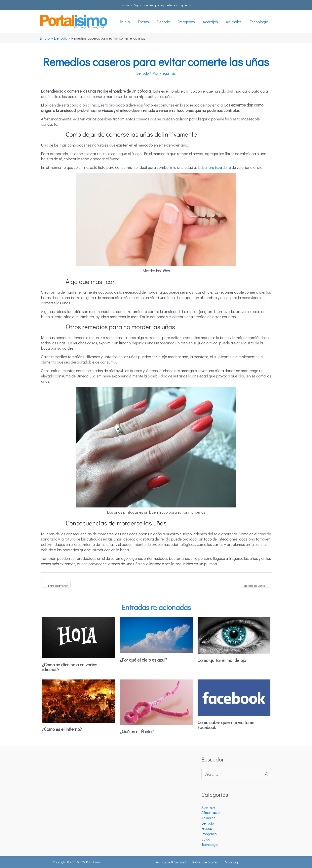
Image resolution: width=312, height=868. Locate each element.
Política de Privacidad (172, 862)
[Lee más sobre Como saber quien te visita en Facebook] (234, 697)
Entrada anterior (56, 586)
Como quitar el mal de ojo (224, 660)
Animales (209, 818)
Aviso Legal (232, 862)
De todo (142, 73)
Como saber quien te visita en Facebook (228, 724)
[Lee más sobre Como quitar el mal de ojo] (234, 635)
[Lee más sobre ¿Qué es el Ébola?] (156, 701)
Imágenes (210, 834)
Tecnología (211, 844)
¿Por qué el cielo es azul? (145, 660)
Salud (206, 839)
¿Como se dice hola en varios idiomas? (72, 667)
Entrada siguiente (256, 586)
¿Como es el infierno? (64, 729)
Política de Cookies (206, 862)
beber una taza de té (216, 167)
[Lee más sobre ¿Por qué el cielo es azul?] (156, 634)
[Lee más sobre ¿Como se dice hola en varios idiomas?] (78, 637)
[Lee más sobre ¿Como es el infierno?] (78, 700)
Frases (207, 828)
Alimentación (213, 812)
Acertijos (209, 807)
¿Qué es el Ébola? (138, 731)
